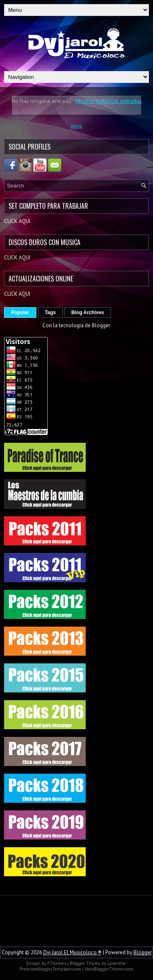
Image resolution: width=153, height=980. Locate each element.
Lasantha (116, 963)
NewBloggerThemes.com (109, 969)
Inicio (76, 126)
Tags (50, 313)
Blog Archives (88, 313)
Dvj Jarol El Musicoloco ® (72, 952)
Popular (20, 313)
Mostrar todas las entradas (109, 101)
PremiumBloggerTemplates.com (50, 969)
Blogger (101, 325)
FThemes (57, 963)
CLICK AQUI (17, 221)
